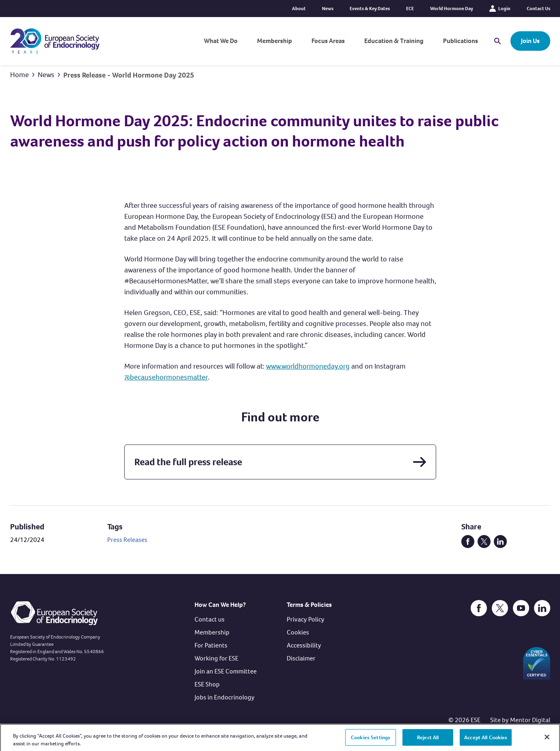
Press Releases (127, 540)
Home (19, 75)
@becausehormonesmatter (166, 377)
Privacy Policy (306, 619)
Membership (275, 41)
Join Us (530, 41)
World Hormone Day (452, 9)
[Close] (547, 740)
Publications (461, 41)
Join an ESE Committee (226, 671)
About (299, 9)
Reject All (428, 740)
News (328, 9)
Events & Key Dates (370, 9)
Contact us (210, 619)
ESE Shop (207, 684)
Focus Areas (328, 41)
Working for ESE (216, 658)
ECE (410, 9)
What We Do (221, 41)
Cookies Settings (371, 740)
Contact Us (538, 9)
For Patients (211, 645)
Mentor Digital (530, 720)
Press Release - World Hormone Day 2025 (129, 75)
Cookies (298, 632)
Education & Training (394, 41)
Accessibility (304, 645)
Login (500, 9)
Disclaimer (301, 658)
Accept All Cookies (486, 740)
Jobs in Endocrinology (225, 697)
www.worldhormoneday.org (308, 366)
